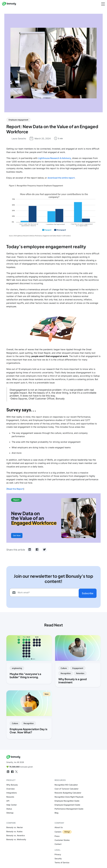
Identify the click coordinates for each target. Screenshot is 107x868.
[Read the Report (15, 489)
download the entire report (61, 178)
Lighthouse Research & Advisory (55, 158)
